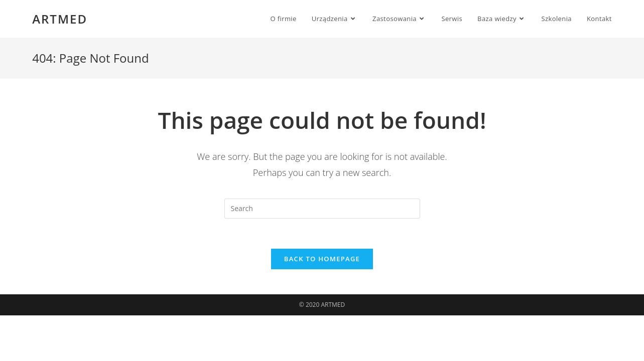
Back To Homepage (322, 259)
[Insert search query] (322, 209)
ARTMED (60, 19)
